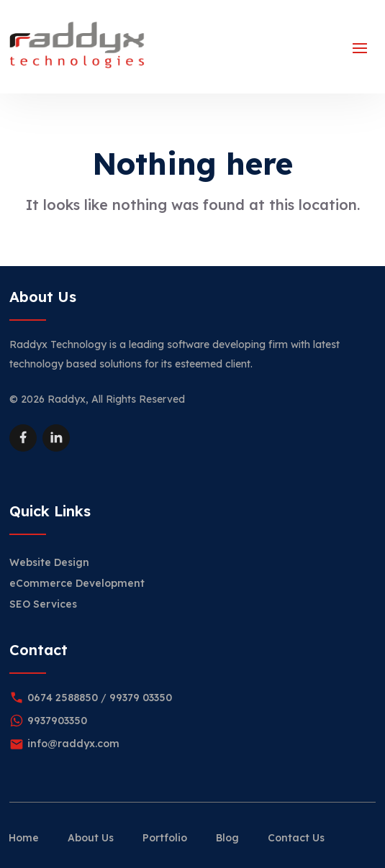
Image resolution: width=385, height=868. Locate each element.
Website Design (49, 562)
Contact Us (296, 838)
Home (24, 838)
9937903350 (57, 721)
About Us (91, 838)
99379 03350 (141, 698)
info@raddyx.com (73, 744)
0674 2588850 (63, 698)
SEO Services (43, 604)
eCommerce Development (77, 583)
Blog (227, 838)
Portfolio (165, 838)
